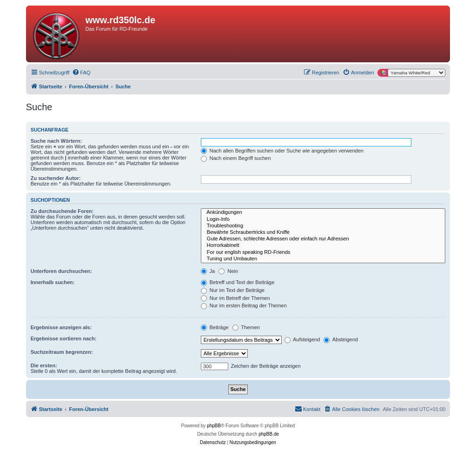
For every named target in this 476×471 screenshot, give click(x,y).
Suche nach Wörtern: (56, 141)
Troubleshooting (323, 226)
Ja (208, 271)
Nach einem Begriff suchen (236, 158)
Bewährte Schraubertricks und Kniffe (323, 232)
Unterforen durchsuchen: (61, 271)
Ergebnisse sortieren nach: (64, 338)
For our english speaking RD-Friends (323, 252)
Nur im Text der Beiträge (233, 290)
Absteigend (341, 339)
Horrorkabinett (323, 245)
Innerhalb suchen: (53, 282)
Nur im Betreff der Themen (235, 298)
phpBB (214, 426)
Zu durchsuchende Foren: (62, 211)
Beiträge (215, 327)
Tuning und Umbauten (323, 259)
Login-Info (323, 219)
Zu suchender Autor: (56, 178)
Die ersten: (44, 365)
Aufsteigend (302, 339)
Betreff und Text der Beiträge (238, 282)
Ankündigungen (323, 212)
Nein (228, 271)
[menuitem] (81, 73)
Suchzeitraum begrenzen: (62, 352)
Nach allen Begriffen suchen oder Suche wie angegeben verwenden (282, 151)
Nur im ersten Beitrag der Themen (244, 305)
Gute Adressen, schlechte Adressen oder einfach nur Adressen (323, 239)
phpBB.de (269, 434)
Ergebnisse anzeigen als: (61, 327)
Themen (246, 327)
